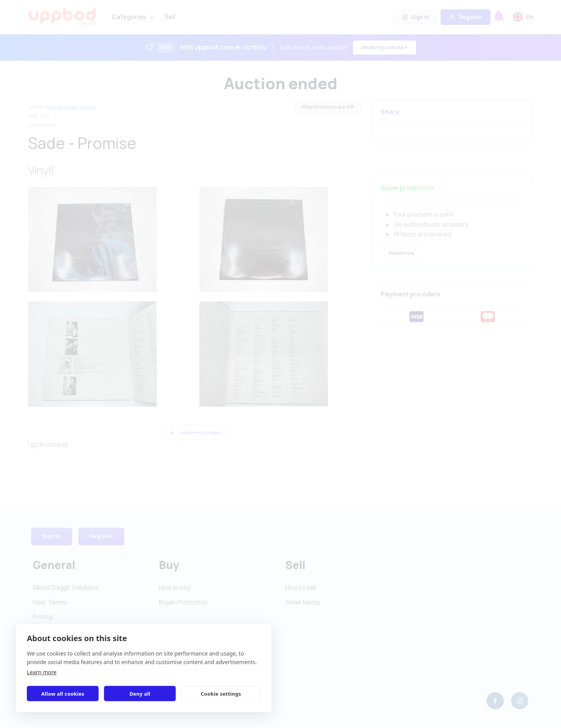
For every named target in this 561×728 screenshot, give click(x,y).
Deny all (140, 694)
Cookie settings (221, 694)
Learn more (42, 672)
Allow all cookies (63, 694)
